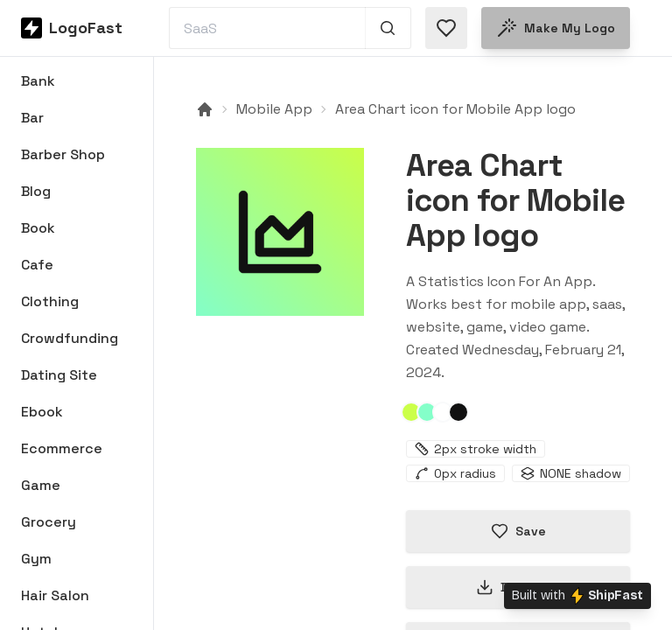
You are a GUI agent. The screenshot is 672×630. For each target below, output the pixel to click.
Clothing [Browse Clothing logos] (50, 301)
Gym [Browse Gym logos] (36, 559)
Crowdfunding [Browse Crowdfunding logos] (70, 338)
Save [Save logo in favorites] (518, 531)
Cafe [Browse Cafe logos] (37, 265)
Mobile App (274, 109)
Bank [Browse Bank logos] (38, 81)
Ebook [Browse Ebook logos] (42, 412)
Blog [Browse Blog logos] (36, 191)
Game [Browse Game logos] (41, 485)
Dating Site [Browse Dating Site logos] (59, 375)
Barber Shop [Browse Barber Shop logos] (63, 154)
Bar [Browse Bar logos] (32, 118)
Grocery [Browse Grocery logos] (49, 522)
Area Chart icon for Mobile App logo (455, 109)
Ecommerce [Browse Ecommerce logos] (62, 448)
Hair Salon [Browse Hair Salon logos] (55, 595)
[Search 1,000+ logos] (388, 28)
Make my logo (556, 28)
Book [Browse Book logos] (38, 228)
